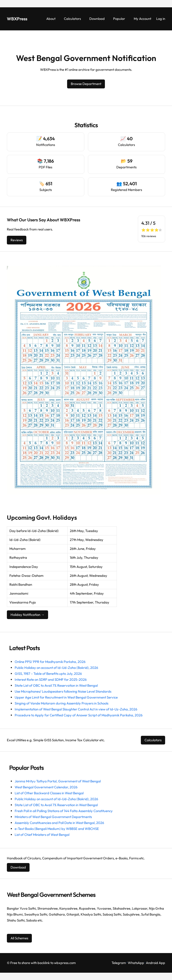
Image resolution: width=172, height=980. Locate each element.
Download (18, 867)
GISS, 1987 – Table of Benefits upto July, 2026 (48, 674)
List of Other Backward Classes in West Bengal (49, 793)
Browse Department (86, 84)
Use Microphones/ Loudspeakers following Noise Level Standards (63, 691)
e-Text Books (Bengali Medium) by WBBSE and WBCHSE (57, 829)
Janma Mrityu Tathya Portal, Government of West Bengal (58, 781)
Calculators (153, 740)
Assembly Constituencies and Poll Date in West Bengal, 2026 (59, 823)
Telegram (119, 963)
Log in (161, 19)
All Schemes (19, 938)
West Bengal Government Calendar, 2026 (46, 787)
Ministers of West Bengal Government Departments (53, 817)
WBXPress (17, 19)
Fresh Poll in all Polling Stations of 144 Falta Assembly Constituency (64, 811)
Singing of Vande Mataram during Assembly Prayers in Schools (61, 703)
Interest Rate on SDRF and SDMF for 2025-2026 (51, 679)
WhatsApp (136, 963)
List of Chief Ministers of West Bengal (42, 835)
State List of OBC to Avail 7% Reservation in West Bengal (56, 685)
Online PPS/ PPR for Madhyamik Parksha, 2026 (50, 662)
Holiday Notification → (27, 615)
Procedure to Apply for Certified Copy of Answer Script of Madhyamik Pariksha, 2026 (79, 715)
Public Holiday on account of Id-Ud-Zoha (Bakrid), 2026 (56, 668)
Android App (156, 963)
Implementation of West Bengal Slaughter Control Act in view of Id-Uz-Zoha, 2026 (76, 709)
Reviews (17, 240)
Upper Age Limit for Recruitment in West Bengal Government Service (66, 697)
